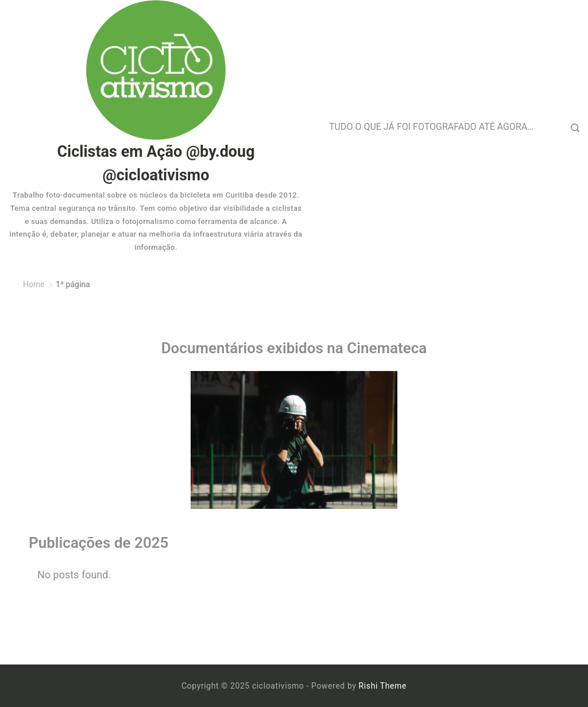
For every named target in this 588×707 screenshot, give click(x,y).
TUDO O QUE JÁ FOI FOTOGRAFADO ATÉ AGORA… (431, 127)
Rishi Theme (383, 686)
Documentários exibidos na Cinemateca (294, 348)
